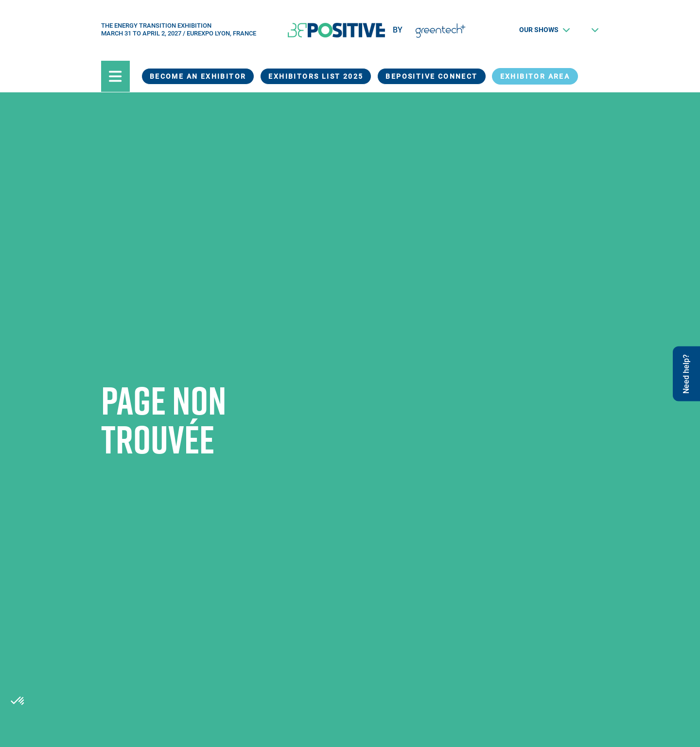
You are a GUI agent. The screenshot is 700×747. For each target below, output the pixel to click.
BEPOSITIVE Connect (431, 76)
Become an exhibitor (198, 76)
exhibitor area (535, 76)
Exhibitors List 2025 (316, 76)
